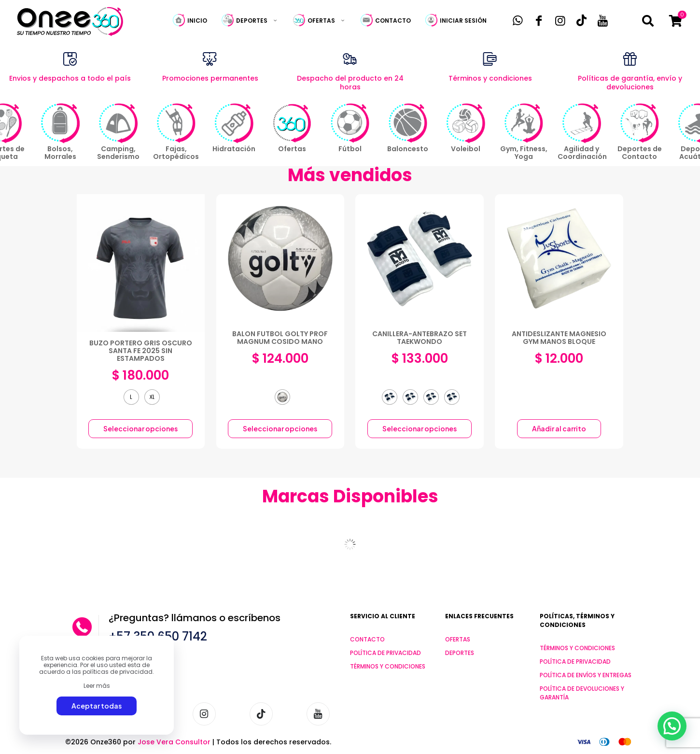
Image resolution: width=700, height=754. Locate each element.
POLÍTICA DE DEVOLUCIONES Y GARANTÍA (582, 693)
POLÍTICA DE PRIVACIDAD (385, 653)
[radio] (131, 397)
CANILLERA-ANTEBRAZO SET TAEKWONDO (420, 338)
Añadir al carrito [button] (559, 428)
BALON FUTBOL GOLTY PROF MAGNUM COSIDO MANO (280, 338)
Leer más (97, 686)
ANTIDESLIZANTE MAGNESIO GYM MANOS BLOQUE (559, 338)
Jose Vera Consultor (174, 742)
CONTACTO (367, 639)
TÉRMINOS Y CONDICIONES (388, 666)
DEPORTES (460, 653)
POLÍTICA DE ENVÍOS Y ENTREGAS (586, 675)
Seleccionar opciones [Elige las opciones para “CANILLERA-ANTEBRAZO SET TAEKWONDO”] (420, 428)
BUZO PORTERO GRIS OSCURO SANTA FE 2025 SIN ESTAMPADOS (141, 351)
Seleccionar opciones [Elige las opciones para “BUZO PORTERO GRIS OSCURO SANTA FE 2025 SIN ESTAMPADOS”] (140, 428)
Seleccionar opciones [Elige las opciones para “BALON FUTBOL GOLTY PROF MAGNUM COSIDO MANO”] (280, 428)
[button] (672, 726)
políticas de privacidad (118, 672)
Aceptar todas (97, 706)
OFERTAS (458, 639)
